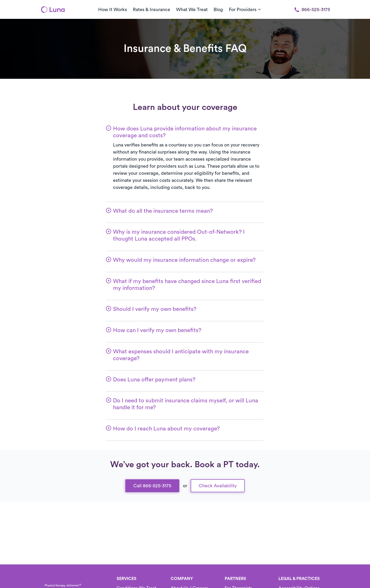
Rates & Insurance (151, 10)
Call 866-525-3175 (152, 486)
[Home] (53, 9)
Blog (218, 10)
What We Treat (192, 10)
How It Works (113, 10)
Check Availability (218, 486)
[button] (185, 129)
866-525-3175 (312, 10)
